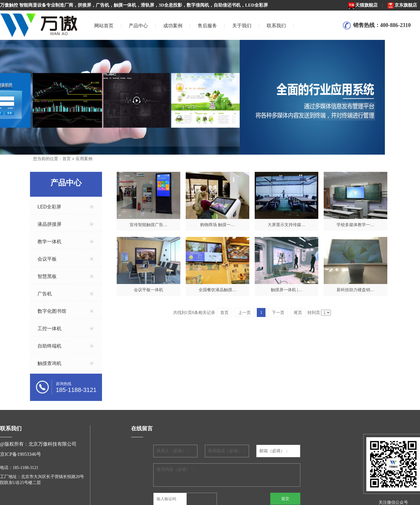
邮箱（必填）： (274, 451)
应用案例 (84, 159)
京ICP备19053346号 (21, 454)
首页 (67, 159)
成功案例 (173, 26)
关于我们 (242, 26)
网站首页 (104, 26)
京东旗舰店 (402, 5)
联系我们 (276, 26)
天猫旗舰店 (363, 5)
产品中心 (138, 26)
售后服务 (207, 26)
